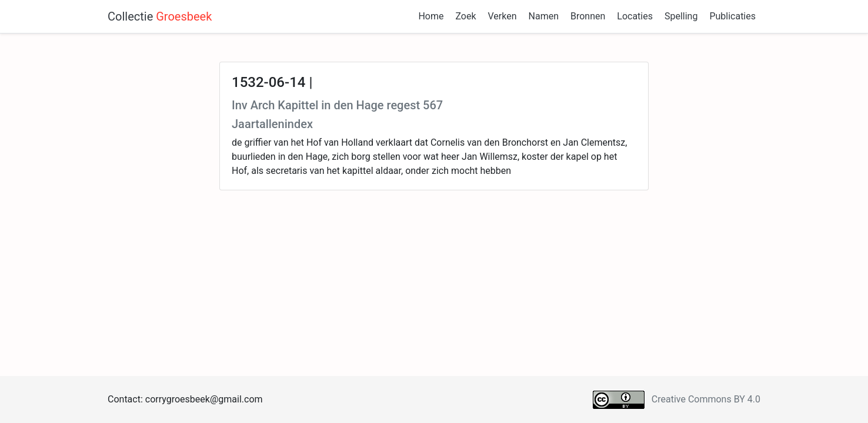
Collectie (160, 16)
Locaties (635, 16)
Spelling (681, 16)
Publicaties (732, 16)
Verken (503, 16)
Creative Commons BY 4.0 (706, 399)
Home (431, 16)
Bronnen (588, 16)
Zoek (465, 16)
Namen (544, 16)
